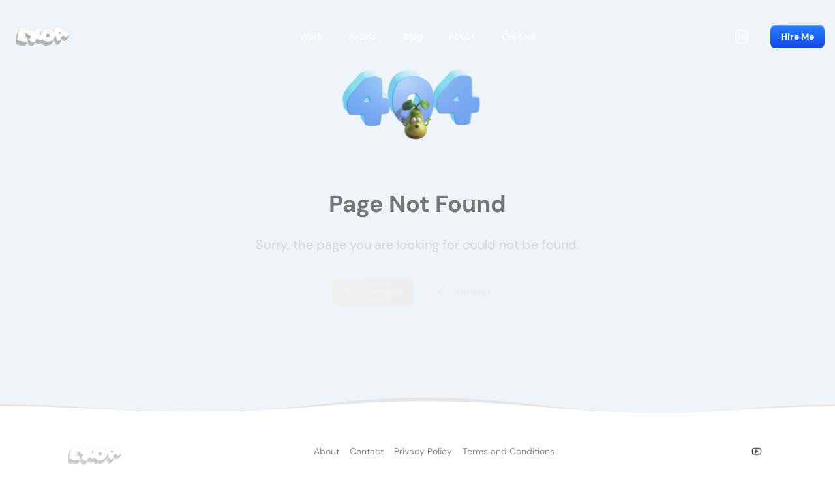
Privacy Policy (423, 456)
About (326, 456)
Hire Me (797, 37)
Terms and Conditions (509, 456)
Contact (367, 456)
